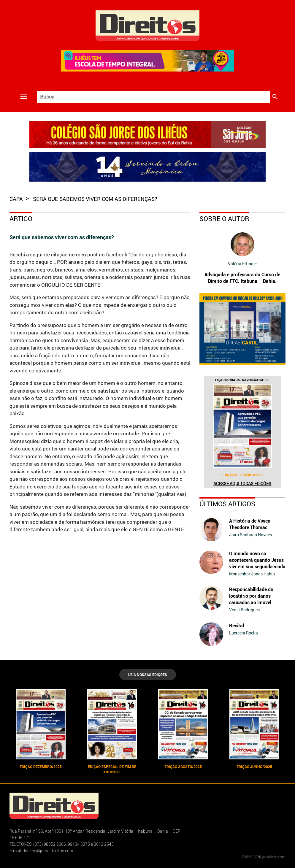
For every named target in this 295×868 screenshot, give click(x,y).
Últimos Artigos (227, 504)
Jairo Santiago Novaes (250, 535)
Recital (237, 626)
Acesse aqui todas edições (242, 484)
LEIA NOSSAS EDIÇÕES (148, 675)
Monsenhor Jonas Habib (252, 574)
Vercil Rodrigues (244, 610)
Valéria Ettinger (242, 264)
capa (17, 199)
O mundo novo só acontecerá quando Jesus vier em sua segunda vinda (257, 560)
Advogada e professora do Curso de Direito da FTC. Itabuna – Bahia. (242, 278)
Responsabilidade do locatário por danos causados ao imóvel (251, 596)
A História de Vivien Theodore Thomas (250, 524)
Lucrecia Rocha (244, 633)
